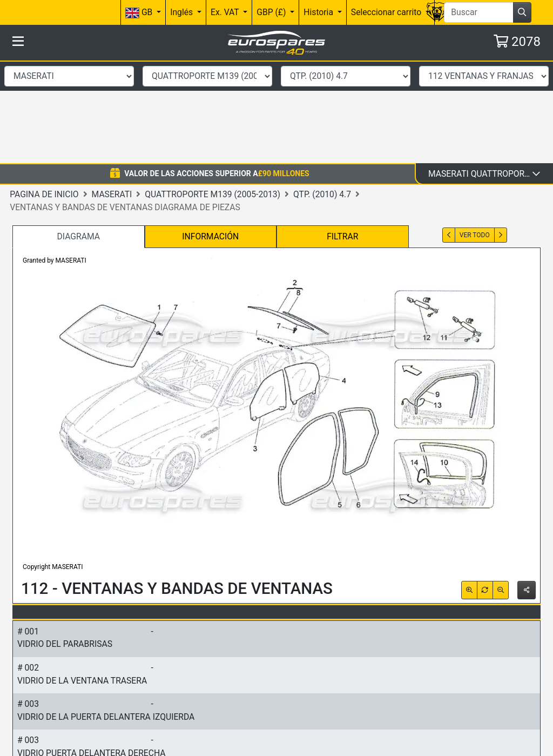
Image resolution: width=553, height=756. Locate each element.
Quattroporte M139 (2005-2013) (213, 92)
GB (140, 13)
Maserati (112, 92)
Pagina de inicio (44, 92)
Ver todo (475, 133)
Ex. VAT (226, 12)
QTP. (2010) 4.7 (322, 92)
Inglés (183, 12)
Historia (319, 12)
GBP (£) (272, 12)
